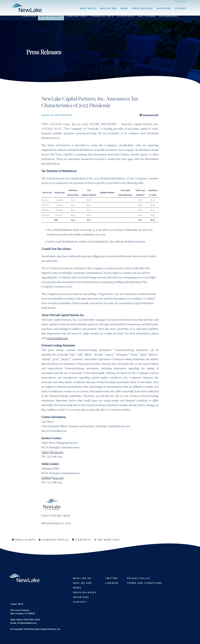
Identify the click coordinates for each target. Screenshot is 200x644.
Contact (181, 8)
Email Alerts (25, 543)
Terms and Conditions (145, 586)
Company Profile (55, 543)
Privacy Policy (139, 582)
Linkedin (112, 586)
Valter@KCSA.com (52, 455)
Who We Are (108, 8)
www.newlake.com (57, 341)
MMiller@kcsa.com (52, 481)
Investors (164, 8)
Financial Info (102, 20)
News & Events (51, 20)
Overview (29, 20)
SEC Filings (147, 20)
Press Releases (142, 8)
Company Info (77, 20)
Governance (169, 20)
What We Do (88, 8)
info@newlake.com (27, 626)
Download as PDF (149, 118)
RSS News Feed (109, 543)
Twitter (111, 582)
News (124, 8)
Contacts (83, 543)
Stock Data (126, 20)
